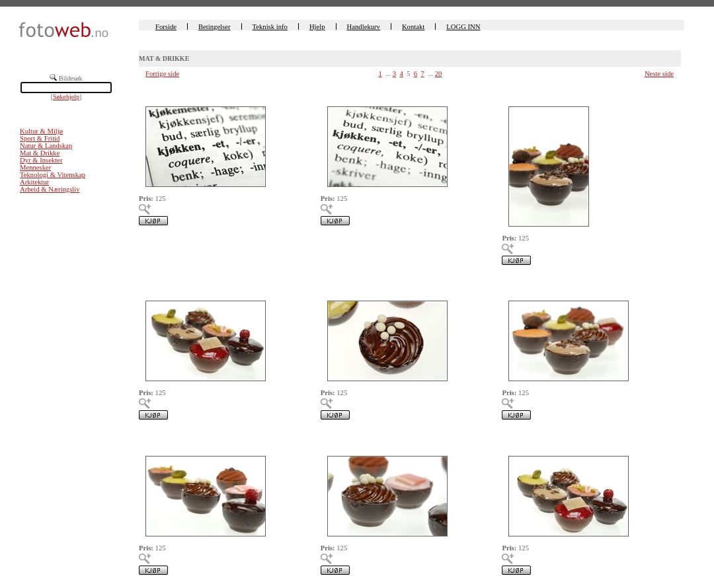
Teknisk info (270, 27)
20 (439, 74)
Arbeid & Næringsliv (50, 189)
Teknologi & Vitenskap (53, 175)
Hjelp (317, 27)
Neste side (659, 74)
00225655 (153, 285)
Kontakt (413, 27)
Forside (166, 27)
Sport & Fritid (40, 138)
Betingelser (215, 27)
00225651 (153, 440)
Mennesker (35, 167)
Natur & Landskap (46, 146)
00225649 (516, 440)
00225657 (335, 90)
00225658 (153, 90)
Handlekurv (364, 27)
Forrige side (162, 74)
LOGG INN (463, 27)
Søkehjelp (66, 97)
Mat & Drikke (40, 153)
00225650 (335, 440)
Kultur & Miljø (41, 131)
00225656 (516, 90)
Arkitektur (34, 182)
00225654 (335, 285)
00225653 (516, 285)
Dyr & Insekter (41, 160)
